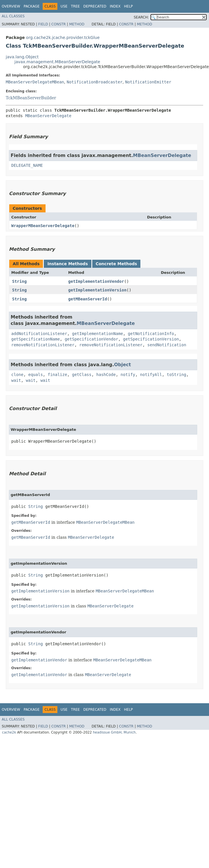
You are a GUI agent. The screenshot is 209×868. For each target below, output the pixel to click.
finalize (57, 375)
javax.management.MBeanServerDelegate (57, 62)
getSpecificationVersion (151, 339)
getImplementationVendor (96, 281)
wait (16, 380)
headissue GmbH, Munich (114, 732)
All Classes (13, 16)
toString (177, 375)
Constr (59, 24)
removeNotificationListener (43, 345)
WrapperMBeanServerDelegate (43, 226)
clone (17, 375)
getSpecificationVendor (91, 339)
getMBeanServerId (88, 299)
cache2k (9, 732)
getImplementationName (98, 334)
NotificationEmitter (148, 82)
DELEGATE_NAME (27, 165)
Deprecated (95, 6)
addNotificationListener (39, 334)
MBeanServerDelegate (48, 116)
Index (115, 6)
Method (77, 24)
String (19, 281)
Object (123, 365)
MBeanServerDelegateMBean (35, 82)
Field (43, 24)
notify (128, 375)
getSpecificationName (36, 339)
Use (64, 6)
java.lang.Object (22, 57)
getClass (82, 375)
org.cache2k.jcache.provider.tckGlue (63, 38)
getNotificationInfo (151, 334)
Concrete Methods (116, 264)
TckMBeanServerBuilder (31, 98)
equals (36, 375)
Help (128, 6)
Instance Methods (67, 264)
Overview (11, 6)
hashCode (106, 375)
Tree (75, 6)
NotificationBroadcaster (95, 82)
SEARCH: (141, 17)
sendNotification (167, 345)
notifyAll (151, 375)
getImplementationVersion (97, 290)
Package (32, 6)
